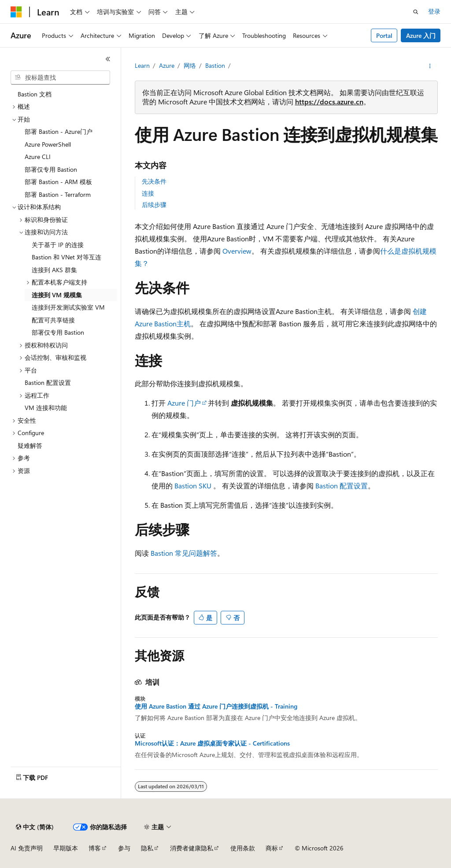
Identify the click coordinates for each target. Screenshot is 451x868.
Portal (384, 35)
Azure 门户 (184, 403)
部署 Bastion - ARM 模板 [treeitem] (58, 182)
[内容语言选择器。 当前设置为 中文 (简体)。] (35, 827)
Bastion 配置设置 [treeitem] (48, 382)
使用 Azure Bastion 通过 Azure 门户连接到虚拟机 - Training (216, 706)
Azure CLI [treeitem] (38, 157)
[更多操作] (430, 66)
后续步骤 (154, 205)
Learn (142, 65)
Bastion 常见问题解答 (184, 553)
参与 (124, 848)
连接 (148, 193)
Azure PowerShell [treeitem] (48, 144)
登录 (434, 11)
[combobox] (60, 78)
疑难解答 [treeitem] (30, 445)
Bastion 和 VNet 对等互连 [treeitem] (67, 257)
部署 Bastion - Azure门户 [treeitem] (59, 131)
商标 (272, 848)
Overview (237, 251)
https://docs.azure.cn (329, 102)
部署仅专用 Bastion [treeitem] (51, 169)
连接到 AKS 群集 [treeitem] (54, 270)
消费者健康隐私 (192, 848)
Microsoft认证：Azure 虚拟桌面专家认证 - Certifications (212, 743)
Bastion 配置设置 (342, 486)
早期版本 (66, 848)
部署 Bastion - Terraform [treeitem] (58, 194)
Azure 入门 (421, 35)
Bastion (215, 65)
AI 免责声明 (27, 848)
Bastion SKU (193, 486)
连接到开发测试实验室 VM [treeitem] (68, 307)
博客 (95, 848)
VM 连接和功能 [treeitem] (46, 408)
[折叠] (108, 59)
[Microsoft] (16, 12)
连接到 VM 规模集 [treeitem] (57, 295)
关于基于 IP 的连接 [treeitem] (58, 245)
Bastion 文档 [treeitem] (35, 94)
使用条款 (243, 848)
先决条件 (154, 181)
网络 (190, 65)
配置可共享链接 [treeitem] (53, 320)
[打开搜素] (416, 12)
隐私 (147, 848)
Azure (167, 65)
